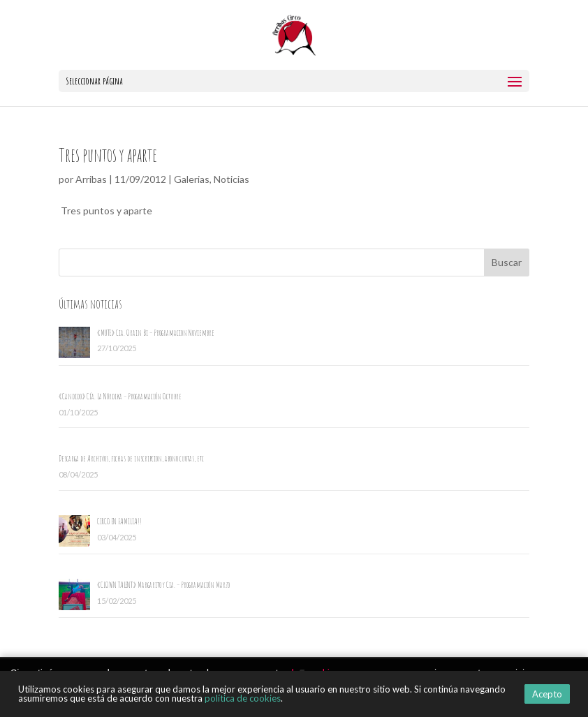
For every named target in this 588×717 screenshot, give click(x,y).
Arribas (91, 179)
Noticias (231, 179)
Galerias (192, 179)
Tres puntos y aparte (108, 155)
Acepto (547, 694)
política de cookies (243, 698)
